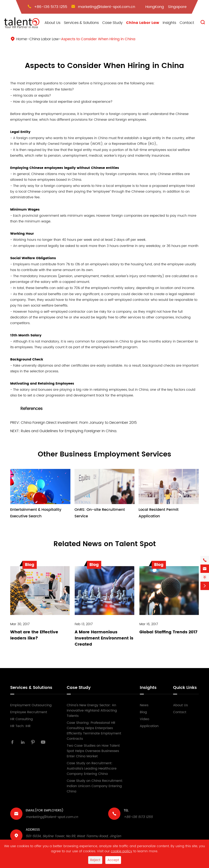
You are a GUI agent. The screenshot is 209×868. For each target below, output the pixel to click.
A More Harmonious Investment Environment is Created (104, 638)
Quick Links (185, 688)
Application (149, 726)
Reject (95, 860)
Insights (169, 23)
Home (22, 39)
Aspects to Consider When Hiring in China (98, 39)
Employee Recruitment (29, 712)
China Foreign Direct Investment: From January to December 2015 (79, 423)
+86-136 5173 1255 (51, 7)
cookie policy (122, 851)
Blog (143, 712)
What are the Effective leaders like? (34, 635)
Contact (187, 23)
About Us (52, 23)
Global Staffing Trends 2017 (168, 632)
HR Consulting (22, 719)
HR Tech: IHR (20, 726)
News (144, 705)
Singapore (177, 7)
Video (145, 719)
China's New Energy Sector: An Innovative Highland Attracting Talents (92, 711)
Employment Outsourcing (31, 705)
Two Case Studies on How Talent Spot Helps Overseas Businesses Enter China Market (93, 751)
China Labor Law (143, 23)
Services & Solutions (81, 23)
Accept (113, 860)
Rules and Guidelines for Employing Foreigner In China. (69, 431)
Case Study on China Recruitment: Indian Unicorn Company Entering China (95, 786)
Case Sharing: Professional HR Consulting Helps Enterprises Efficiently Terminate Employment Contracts (94, 731)
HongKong (155, 7)
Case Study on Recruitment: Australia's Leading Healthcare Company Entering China (92, 769)
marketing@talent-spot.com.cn (107, 7)
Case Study (112, 23)
